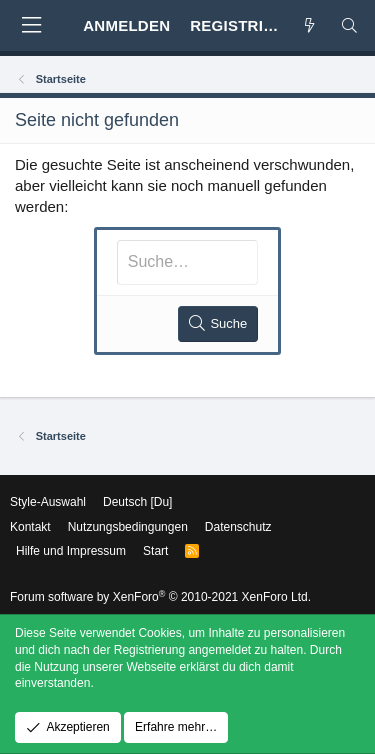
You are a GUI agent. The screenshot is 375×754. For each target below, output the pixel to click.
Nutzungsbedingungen (128, 527)
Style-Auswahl (48, 502)
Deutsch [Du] (137, 502)
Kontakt (30, 527)
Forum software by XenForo (160, 597)
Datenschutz (238, 527)
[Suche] (349, 25)
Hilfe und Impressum (71, 551)
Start (155, 551)
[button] (31, 25)
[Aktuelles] (309, 25)
